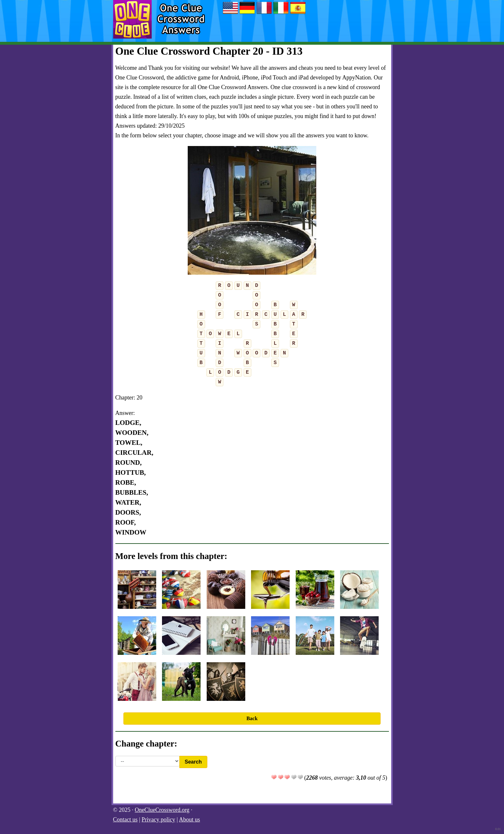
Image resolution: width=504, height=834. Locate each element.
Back (252, 718)
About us (190, 820)
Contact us (126, 820)
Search (193, 762)
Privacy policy (158, 820)
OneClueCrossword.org (162, 810)
